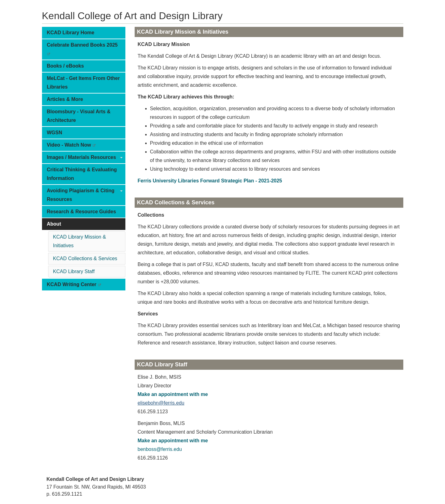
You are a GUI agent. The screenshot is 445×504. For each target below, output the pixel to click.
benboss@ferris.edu (160, 449)
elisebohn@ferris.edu (161, 403)
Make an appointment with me (173, 394)
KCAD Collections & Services (85, 258)
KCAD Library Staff (74, 271)
